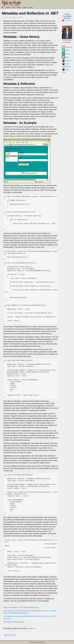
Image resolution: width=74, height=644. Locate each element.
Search (66, 54)
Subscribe (67, 47)
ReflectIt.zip (31, 628)
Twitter (66, 50)
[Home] (3, 7)
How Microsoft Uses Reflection (14, 622)
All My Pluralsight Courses (67, 17)
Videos (19, 8)
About (31, 8)
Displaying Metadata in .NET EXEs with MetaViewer (21, 607)
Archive (25, 8)
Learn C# (66, 61)
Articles (8, 8)
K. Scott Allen (11, 635)
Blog (14, 8)
